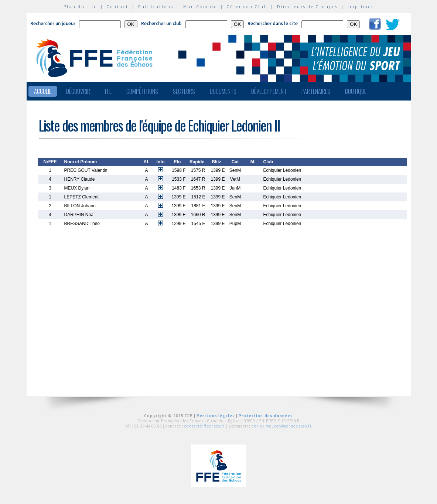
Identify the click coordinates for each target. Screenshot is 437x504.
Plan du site (80, 6)
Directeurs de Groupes (308, 6)
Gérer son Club (247, 6)
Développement (269, 91)
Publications (156, 6)
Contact (118, 6)
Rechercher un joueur (53, 23)
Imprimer (361, 6)
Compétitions (142, 91)
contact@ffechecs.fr (204, 426)
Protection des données (266, 416)
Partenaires (316, 91)
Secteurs (184, 91)
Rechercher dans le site (273, 23)
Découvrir (78, 91)
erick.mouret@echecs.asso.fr (283, 426)
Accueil (43, 91)
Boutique (356, 91)
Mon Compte (200, 6)
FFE (108, 91)
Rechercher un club (161, 23)
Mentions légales (216, 416)
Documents (223, 91)
